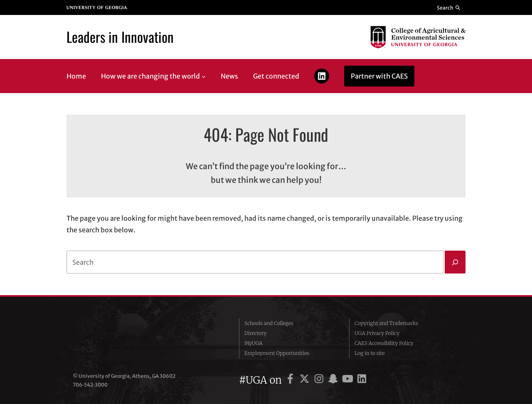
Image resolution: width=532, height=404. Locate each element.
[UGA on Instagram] (320, 380)
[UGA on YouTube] (349, 380)
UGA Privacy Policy (377, 333)
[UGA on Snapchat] (334, 380)
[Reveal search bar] (449, 7)
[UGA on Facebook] (292, 380)
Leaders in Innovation (120, 37)
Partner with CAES (379, 76)
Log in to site (370, 353)
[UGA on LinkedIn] (362, 380)
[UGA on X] (306, 380)
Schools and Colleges (269, 323)
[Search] (455, 262)
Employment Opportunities (277, 353)
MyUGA (254, 343)
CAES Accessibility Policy (384, 343)
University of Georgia (135, 338)
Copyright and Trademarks (386, 323)
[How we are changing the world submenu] (204, 76)
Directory (256, 333)
